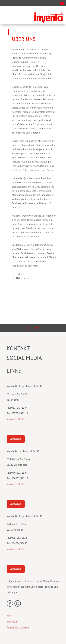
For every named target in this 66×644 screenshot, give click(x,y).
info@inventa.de (15, 419)
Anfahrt (16, 439)
